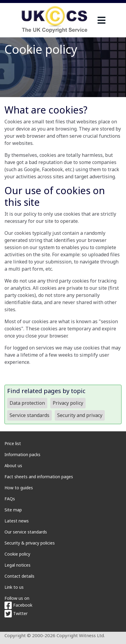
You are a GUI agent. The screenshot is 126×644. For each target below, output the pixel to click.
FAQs (10, 499)
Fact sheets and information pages (39, 477)
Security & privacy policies (30, 543)
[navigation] (101, 20)
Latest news (17, 521)
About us (13, 466)
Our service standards (26, 532)
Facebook (18, 605)
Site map (13, 510)
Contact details (19, 576)
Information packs (22, 454)
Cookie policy (17, 554)
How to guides (19, 488)
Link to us (14, 587)
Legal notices (18, 565)
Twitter (16, 613)
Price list (13, 443)
